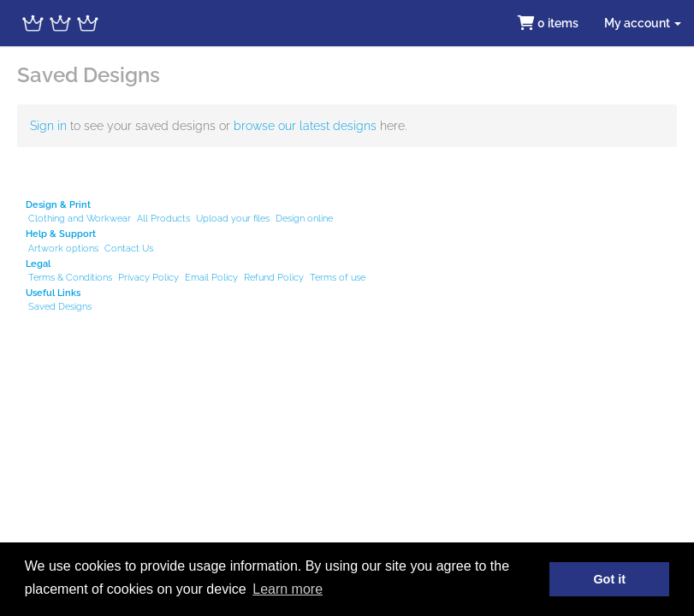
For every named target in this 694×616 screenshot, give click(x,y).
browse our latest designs (305, 126)
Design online (304, 218)
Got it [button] (609, 579)
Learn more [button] (288, 589)
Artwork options (63, 248)
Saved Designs (60, 306)
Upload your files (233, 218)
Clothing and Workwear (80, 218)
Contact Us (129, 248)
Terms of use (338, 277)
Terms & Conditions (70, 277)
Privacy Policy (148, 277)
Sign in (48, 126)
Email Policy (211, 277)
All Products (163, 218)
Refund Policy (274, 277)
